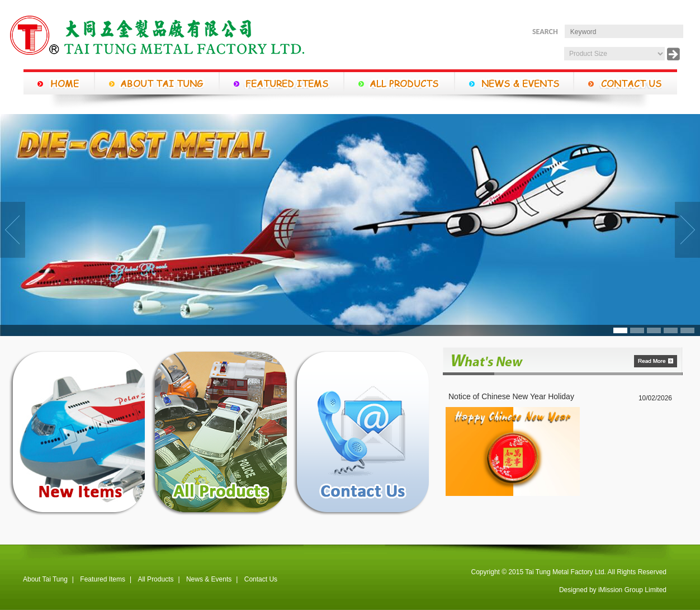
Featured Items (103, 579)
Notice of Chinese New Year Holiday (511, 396)
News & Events (209, 579)
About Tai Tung (45, 579)
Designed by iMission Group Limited (613, 590)
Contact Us (261, 579)
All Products (155, 579)
